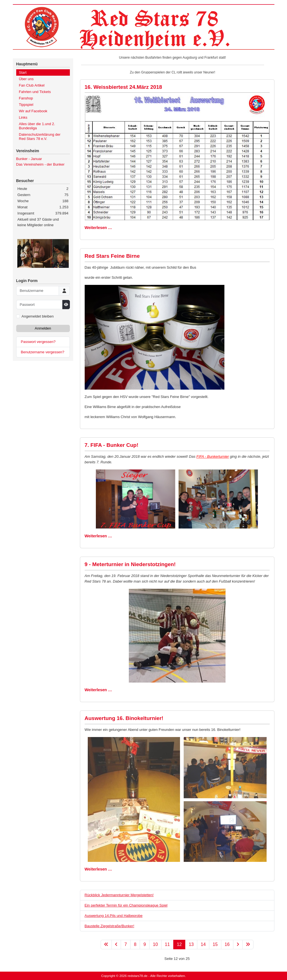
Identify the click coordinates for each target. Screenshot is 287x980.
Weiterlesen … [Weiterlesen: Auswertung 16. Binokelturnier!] (98, 869)
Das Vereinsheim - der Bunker (40, 164)
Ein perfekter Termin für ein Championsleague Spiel (126, 905)
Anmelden (43, 328)
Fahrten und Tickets (35, 92)
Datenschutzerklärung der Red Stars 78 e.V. (40, 137)
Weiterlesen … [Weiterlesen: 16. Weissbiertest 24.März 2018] (98, 228)
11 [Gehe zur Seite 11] (167, 944)
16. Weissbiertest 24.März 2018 (123, 87)
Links (23, 117)
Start (23, 72)
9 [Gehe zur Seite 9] (145, 944)
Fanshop (26, 98)
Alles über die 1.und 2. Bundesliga (37, 126)
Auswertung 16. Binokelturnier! (124, 718)
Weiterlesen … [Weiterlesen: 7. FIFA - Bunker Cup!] (98, 536)
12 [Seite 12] (179, 944)
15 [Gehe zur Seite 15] (215, 944)
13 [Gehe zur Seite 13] (191, 944)
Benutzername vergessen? (43, 352)
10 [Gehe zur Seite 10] (155, 944)
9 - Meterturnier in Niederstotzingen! (130, 564)
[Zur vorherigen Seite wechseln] (116, 945)
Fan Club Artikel (32, 85)
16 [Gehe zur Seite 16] (227, 944)
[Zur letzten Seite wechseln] (248, 945)
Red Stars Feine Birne (112, 256)
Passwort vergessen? (38, 342)
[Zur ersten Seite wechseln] (106, 945)
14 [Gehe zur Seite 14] (203, 944)
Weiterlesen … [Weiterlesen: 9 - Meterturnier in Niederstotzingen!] (98, 690)
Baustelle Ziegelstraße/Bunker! (110, 926)
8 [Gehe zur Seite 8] (135, 944)
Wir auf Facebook (33, 111)
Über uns (26, 79)
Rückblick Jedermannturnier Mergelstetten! (119, 895)
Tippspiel (26, 105)
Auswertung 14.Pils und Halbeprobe (114, 916)
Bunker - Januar (29, 159)
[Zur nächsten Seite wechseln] (238, 945)
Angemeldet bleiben (38, 316)
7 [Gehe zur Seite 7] (126, 944)
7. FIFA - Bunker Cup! (112, 445)
